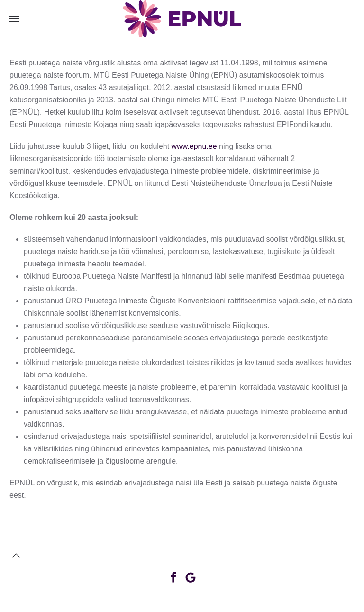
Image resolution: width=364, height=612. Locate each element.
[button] (14, 19)
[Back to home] (182, 19)
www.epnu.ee (194, 146)
